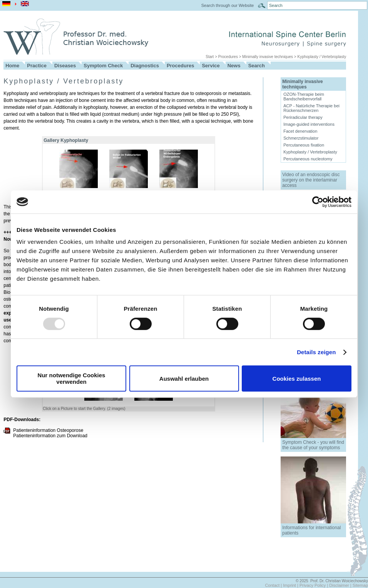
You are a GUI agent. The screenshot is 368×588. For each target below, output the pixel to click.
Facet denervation (300, 131)
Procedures (228, 57)
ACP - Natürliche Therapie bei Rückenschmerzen (311, 108)
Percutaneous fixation (304, 145)
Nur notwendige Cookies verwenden (72, 378)
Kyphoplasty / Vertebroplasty (322, 57)
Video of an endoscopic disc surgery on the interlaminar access (311, 180)
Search (257, 66)
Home (12, 66)
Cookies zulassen (297, 379)
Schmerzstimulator (301, 138)
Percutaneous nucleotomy (308, 159)
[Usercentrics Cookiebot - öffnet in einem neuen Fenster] (318, 202)
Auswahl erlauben (184, 379)
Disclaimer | (341, 585)
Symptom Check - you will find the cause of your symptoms (313, 445)
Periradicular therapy (303, 117)
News (234, 66)
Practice (37, 66)
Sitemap (360, 585)
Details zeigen (316, 352)
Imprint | (291, 585)
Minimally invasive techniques (268, 57)
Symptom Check (103, 66)
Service (211, 66)
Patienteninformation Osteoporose (48, 430)
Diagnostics (145, 66)
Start (210, 57)
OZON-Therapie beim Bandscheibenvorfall (304, 97)
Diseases (65, 66)
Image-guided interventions (309, 124)
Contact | (274, 585)
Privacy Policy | (314, 585)
